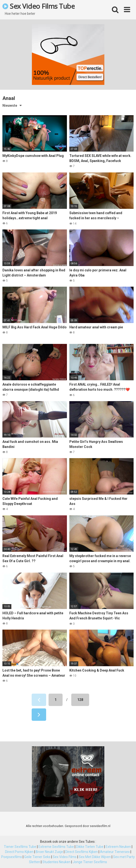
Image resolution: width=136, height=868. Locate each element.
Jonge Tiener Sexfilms (90, 862)
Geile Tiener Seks (37, 857)
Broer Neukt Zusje (49, 852)
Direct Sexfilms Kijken (82, 852)
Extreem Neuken (118, 847)
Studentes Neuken (56, 862)
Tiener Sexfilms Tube (20, 847)
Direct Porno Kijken (19, 852)
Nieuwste (10, 105)
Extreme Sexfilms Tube (56, 847)
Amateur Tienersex (115, 852)
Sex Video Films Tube (39, 6)
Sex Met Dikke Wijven (95, 857)
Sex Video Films (65, 857)
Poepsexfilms (12, 857)
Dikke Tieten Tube (90, 847)
